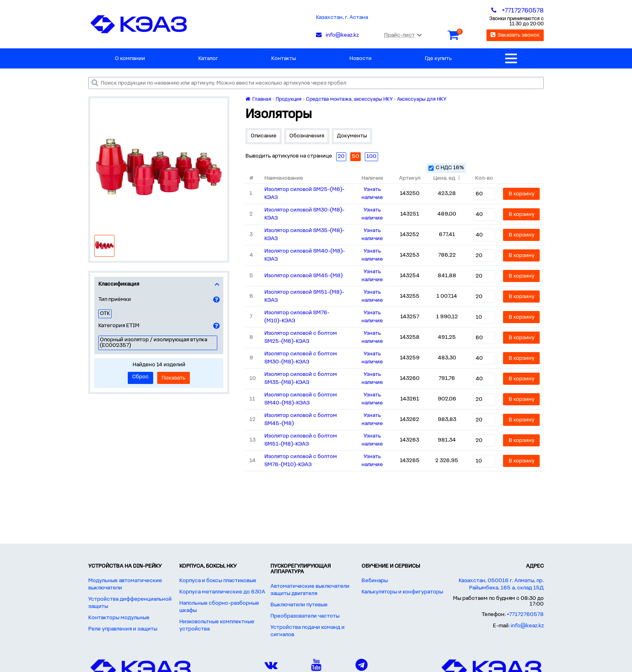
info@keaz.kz (527, 626)
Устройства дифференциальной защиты (130, 603)
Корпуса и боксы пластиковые (218, 581)
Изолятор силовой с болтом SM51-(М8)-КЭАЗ (301, 440)
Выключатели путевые (299, 605)
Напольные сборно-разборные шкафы (219, 607)
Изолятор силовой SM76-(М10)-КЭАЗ (297, 317)
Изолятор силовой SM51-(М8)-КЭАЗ (304, 296)
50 (355, 157)
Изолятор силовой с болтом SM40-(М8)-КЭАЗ (301, 399)
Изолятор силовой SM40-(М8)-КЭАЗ (305, 255)
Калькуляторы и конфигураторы (402, 592)
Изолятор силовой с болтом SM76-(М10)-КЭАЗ (301, 461)
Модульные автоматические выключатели (125, 584)
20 (341, 157)
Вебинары (375, 581)
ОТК (105, 314)
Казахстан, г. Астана (342, 18)
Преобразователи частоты (305, 616)
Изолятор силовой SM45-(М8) (304, 276)
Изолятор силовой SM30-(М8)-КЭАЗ (305, 214)
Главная (258, 99)
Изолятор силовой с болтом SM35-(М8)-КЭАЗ (301, 379)
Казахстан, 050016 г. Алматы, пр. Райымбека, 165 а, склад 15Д (501, 584)
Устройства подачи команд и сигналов (308, 631)
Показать (174, 378)
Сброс (140, 377)
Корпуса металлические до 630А (222, 592)
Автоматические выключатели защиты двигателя (310, 590)
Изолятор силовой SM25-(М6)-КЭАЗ (305, 194)
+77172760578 (525, 615)
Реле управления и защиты (123, 629)
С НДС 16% (446, 168)
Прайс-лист (403, 35)
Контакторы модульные (119, 618)
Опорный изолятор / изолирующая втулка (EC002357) (154, 343)
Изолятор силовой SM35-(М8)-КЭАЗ (305, 235)
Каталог (208, 59)
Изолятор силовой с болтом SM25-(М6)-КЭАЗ (301, 337)
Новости (361, 59)
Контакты (284, 59)
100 (371, 157)
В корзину (522, 194)
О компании (130, 59)
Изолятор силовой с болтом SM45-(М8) (301, 420)
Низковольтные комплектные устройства (217, 625)
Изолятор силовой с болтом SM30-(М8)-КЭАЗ (301, 358)
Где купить (438, 59)
